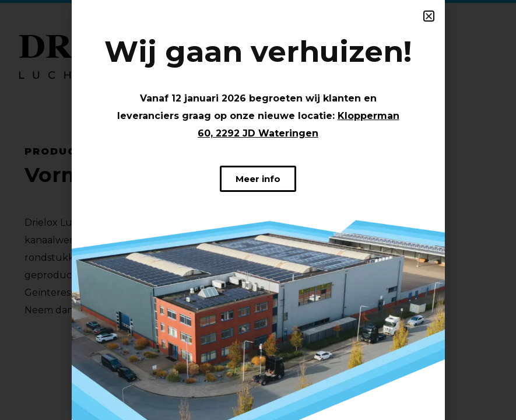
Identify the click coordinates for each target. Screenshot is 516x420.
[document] (258, 210)
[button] (429, 16)
